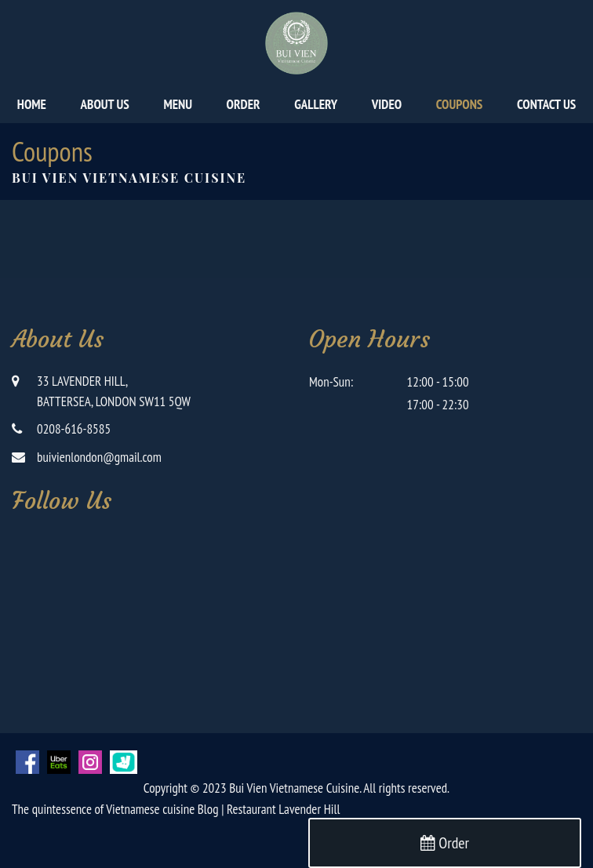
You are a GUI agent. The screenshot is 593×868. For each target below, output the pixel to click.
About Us (105, 104)
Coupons (459, 104)
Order (244, 104)
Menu (178, 104)
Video (387, 104)
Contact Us (546, 104)
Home (32, 104)
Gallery (316, 104)
